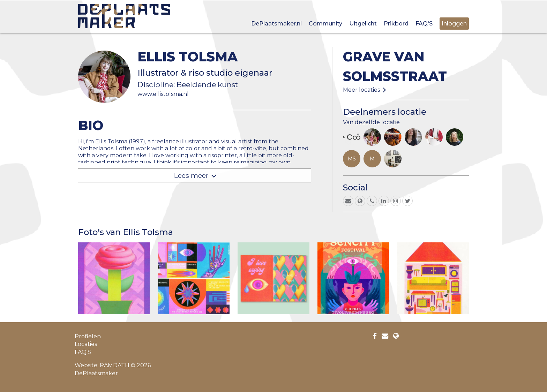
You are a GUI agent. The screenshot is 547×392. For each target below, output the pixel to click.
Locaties (86, 344)
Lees (191, 175)
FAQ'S (424, 24)
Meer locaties (361, 90)
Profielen (88, 336)
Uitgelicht (363, 24)
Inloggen (454, 24)
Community (325, 24)
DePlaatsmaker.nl (276, 24)
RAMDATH (115, 365)
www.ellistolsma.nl (163, 94)
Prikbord (396, 24)
